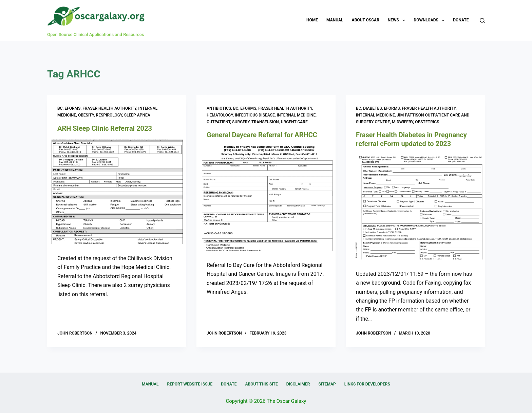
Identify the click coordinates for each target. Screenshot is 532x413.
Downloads (430, 20)
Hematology (220, 115)
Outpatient (218, 122)
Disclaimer (298, 384)
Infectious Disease (255, 115)
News (398, 20)
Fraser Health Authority (109, 108)
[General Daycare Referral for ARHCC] (266, 198)
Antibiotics (219, 108)
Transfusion (265, 122)
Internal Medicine (296, 115)
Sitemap (327, 384)
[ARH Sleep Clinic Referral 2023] (117, 192)
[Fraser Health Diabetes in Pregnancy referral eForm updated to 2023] (415, 207)
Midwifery (403, 122)
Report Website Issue (190, 384)
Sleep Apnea (137, 115)
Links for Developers (367, 384)
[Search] (482, 21)
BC (60, 108)
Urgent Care (294, 122)
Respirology (109, 115)
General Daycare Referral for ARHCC (262, 135)
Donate (461, 20)
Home (312, 20)
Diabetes (372, 108)
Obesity (86, 115)
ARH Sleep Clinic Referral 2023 (105, 128)
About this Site (261, 384)
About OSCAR (366, 20)
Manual (335, 20)
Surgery (241, 122)
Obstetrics (427, 122)
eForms (72, 108)
